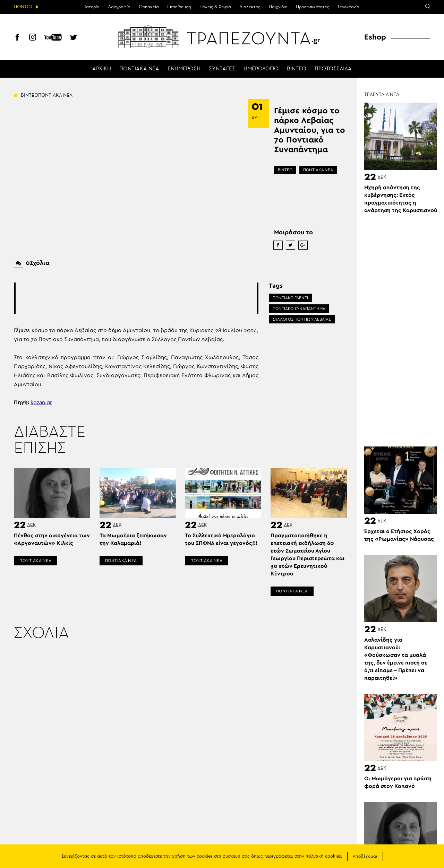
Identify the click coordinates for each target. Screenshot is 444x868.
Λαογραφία (119, 7)
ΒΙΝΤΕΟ (297, 69)
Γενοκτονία (349, 7)
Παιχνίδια (278, 7)
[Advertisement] (142, 298)
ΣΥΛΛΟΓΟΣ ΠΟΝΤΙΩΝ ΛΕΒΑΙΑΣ (302, 319)
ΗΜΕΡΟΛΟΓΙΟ (261, 69)
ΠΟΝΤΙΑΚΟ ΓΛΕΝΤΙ (290, 298)
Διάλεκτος (250, 7)
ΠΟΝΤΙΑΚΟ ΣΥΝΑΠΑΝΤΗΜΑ (299, 309)
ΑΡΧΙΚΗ (102, 69)
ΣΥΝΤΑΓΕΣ (222, 69)
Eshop (375, 37)
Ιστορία (92, 7)
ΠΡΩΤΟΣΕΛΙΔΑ (333, 69)
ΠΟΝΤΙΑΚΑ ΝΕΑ (139, 69)
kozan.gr (41, 402)
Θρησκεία (149, 7)
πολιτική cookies (323, 856)
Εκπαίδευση (179, 7)
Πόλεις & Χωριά (215, 7)
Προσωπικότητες (313, 7)
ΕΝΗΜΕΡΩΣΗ (184, 69)
